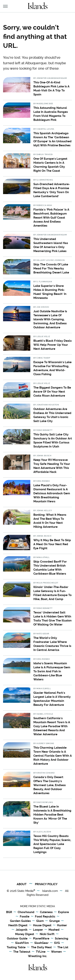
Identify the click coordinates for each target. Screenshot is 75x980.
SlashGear (41, 943)
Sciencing (62, 939)
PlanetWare (41, 939)
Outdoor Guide (17, 939)
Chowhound (26, 912)
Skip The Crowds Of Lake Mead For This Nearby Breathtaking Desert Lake (51, 268)
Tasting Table (16, 947)
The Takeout (22, 952)
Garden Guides (20, 921)
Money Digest (25, 934)
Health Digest (18, 926)
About (22, 884)
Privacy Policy (46, 884)
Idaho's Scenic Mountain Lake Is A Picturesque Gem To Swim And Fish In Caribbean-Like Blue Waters (52, 671)
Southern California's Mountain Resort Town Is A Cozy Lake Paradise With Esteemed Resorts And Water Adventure (52, 726)
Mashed (54, 930)
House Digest (42, 926)
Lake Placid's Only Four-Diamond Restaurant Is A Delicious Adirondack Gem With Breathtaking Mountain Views (52, 493)
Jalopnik (22, 930)
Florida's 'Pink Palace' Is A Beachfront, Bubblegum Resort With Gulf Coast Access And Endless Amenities (51, 218)
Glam (40, 921)
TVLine (41, 952)
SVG (57, 943)
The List (63, 947)
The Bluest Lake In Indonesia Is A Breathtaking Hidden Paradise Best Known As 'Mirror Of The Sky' (52, 815)
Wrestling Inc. (37, 956)
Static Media (25, 891)
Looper (38, 930)
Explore (63, 912)
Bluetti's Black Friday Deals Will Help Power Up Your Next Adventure (52, 345)
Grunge (54, 921)
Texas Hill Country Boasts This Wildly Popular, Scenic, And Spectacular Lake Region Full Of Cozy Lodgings (52, 844)
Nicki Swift (47, 934)
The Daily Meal (41, 947)
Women (56, 952)
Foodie (25, 917)
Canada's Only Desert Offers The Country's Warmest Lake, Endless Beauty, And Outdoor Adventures (49, 785)
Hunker (62, 926)
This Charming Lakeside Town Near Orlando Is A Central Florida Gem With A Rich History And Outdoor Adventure (53, 756)
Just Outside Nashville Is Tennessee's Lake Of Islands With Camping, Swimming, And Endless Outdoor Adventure (50, 319)
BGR (9, 912)
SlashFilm (22, 943)
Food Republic (45, 917)
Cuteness (46, 912)
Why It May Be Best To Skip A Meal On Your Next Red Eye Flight (52, 544)
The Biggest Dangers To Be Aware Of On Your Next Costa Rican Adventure (52, 392)
